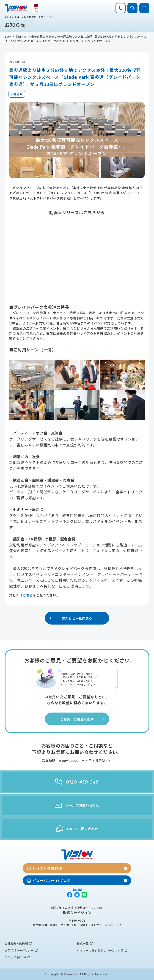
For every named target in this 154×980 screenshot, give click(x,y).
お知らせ (21, 36)
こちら (28, 595)
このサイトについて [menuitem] (18, 957)
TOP (8, 36)
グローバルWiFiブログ (52, 881)
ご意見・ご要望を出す (83, 719)
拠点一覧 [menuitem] (83, 943)
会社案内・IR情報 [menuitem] (16, 943)
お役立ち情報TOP (48, 868)
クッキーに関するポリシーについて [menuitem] (100, 950)
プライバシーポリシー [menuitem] (19, 950)
